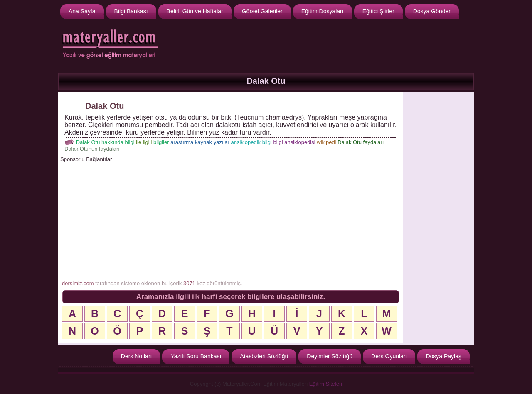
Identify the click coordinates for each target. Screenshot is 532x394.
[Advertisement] (320, 45)
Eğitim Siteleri (326, 384)
